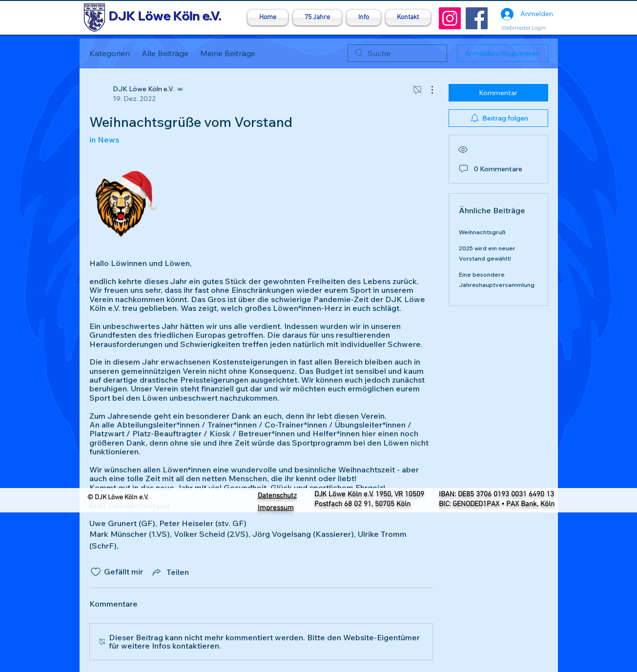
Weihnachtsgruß (482, 232)
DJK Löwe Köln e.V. (165, 16)
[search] (397, 53)
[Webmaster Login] (524, 28)
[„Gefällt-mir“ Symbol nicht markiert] (96, 572)
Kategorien (110, 53)
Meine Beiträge (228, 53)
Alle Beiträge (165, 53)
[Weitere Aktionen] (427, 90)
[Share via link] (170, 572)
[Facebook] (477, 18)
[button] (364, 18)
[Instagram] (450, 18)
